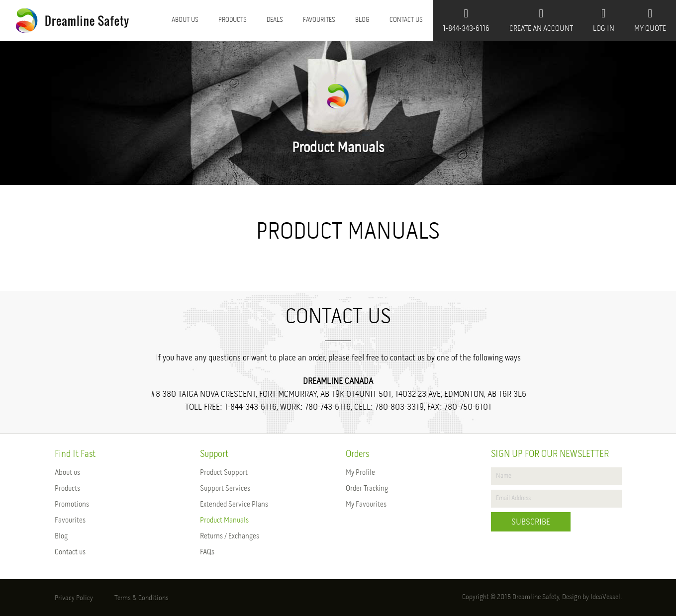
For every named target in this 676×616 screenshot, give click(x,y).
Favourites (319, 20)
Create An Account (541, 20)
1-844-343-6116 (466, 20)
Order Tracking (367, 489)
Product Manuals (224, 521)
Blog (362, 20)
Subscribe (531, 522)
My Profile (360, 473)
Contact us (406, 20)
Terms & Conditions (142, 598)
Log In (604, 20)
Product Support (224, 473)
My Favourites (366, 505)
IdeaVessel (605, 597)
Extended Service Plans (234, 505)
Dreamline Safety (536, 597)
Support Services (225, 489)
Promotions (72, 505)
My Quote (650, 20)
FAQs (207, 552)
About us (185, 20)
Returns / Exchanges (230, 536)
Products (233, 20)
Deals (275, 20)
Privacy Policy (74, 598)
